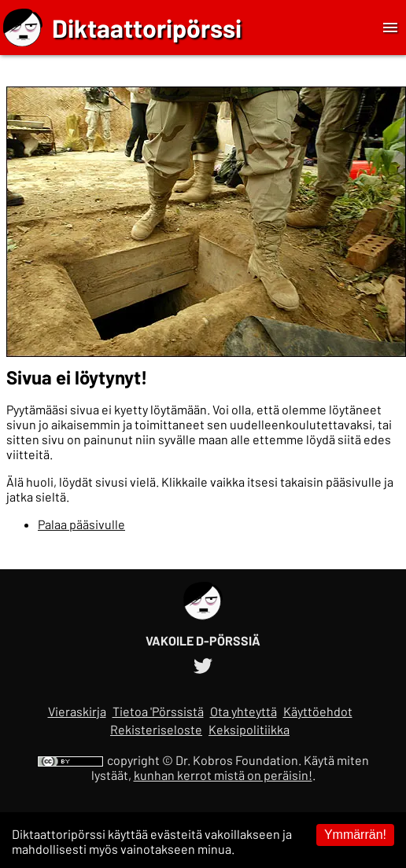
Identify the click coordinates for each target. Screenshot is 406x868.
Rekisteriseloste (156, 729)
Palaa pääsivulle (81, 524)
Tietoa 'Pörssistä (158, 711)
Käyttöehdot (318, 711)
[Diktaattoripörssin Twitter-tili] (203, 663)
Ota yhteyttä (244, 711)
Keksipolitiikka (249, 729)
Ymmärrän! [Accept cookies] (355, 835)
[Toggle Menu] (390, 28)
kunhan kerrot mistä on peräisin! (223, 775)
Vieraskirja (77, 711)
